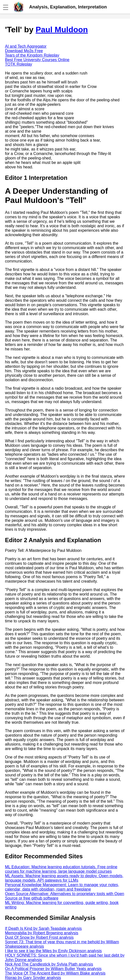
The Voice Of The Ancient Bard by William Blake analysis (55, 973)
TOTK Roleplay (19, 64)
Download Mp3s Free (24, 51)
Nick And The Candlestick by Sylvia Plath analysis (49, 964)
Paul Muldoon (62, 30)
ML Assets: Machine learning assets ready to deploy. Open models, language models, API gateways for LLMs (64, 878)
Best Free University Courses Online (37, 60)
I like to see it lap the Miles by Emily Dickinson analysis (53, 951)
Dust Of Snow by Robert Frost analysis (39, 937)
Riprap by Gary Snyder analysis (33, 978)
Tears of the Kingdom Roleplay (32, 55)
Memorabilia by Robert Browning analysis (42, 933)
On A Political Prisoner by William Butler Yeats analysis (53, 969)
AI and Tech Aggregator (26, 46)
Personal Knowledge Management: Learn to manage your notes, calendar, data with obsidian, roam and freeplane (62, 887)
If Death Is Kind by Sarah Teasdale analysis (43, 928)
